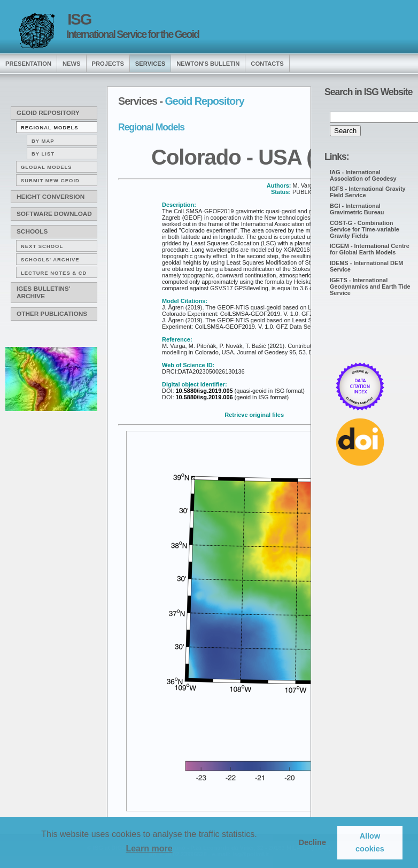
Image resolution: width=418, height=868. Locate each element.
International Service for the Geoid (133, 34)
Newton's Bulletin (208, 64)
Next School (42, 246)
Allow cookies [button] (370, 842)
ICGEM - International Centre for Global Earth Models (370, 249)
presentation (28, 64)
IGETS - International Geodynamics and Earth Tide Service (370, 286)
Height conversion (51, 197)
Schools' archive (50, 259)
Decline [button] (312, 842)
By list (43, 154)
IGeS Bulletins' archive (43, 292)
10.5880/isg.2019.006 (203, 397)
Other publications (52, 314)
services (150, 64)
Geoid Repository (48, 113)
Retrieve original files (254, 415)
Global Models (47, 167)
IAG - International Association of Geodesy (363, 175)
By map (43, 141)
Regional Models (50, 127)
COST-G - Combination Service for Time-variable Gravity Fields (365, 229)
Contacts (267, 64)
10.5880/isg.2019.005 (203, 391)
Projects (108, 64)
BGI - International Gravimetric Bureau (357, 209)
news (72, 64)
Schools (32, 231)
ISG (79, 19)
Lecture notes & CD (54, 273)
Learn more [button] (149, 848)
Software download (54, 214)
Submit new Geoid (50, 180)
